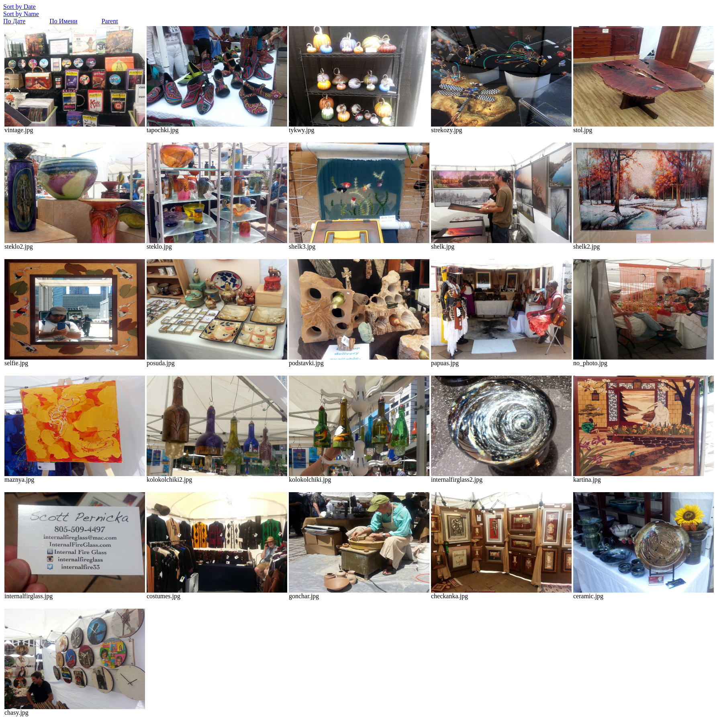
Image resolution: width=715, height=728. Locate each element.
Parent (110, 21)
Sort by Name (21, 14)
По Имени (63, 21)
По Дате (14, 21)
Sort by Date (19, 7)
